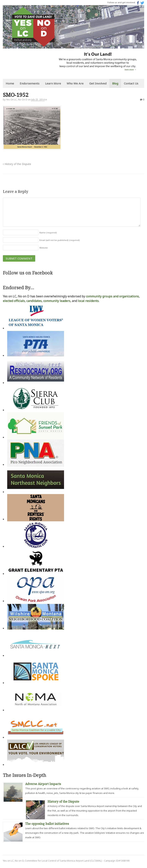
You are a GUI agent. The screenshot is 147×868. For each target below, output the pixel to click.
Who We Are (75, 83)
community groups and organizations (112, 296)
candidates (34, 301)
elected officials (14, 301)
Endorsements (30, 83)
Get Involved (98, 83)
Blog (115, 83)
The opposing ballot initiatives (47, 824)
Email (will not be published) (60, 240)
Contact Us (131, 83)
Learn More (53, 83)
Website (44, 248)
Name (48, 233)
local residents (88, 301)
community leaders (57, 301)
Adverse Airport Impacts (43, 784)
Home (10, 83)
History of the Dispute (17, 164)
